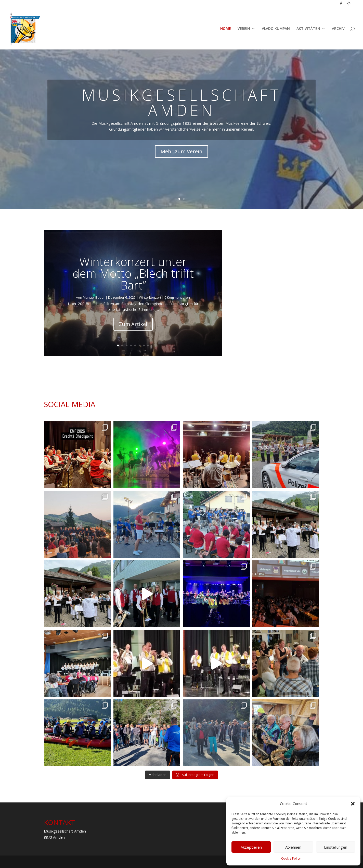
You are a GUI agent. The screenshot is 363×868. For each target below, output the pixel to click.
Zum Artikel (133, 324)
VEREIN (244, 29)
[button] (353, 804)
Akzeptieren (251, 847)
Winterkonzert (150, 297)
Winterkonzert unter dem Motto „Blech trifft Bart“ (133, 273)
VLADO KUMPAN (276, 29)
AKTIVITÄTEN (308, 29)
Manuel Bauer (94, 297)
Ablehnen (293, 847)
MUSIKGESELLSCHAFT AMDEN (182, 103)
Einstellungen (336, 847)
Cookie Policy (291, 858)
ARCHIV (338, 29)
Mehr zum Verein (181, 151)
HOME (226, 29)
